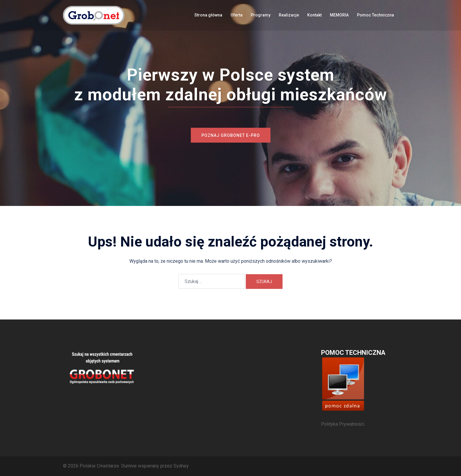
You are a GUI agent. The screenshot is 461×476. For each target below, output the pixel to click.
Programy (261, 15)
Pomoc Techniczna (375, 15)
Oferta (237, 15)
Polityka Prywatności (343, 424)
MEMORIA (339, 15)
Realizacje (289, 15)
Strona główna (208, 15)
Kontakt (314, 15)
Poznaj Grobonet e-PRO (231, 135)
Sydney (181, 466)
